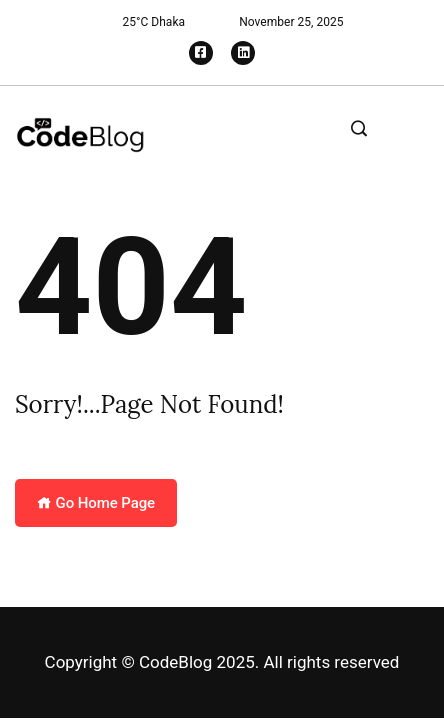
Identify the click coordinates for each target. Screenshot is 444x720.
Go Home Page (96, 503)
